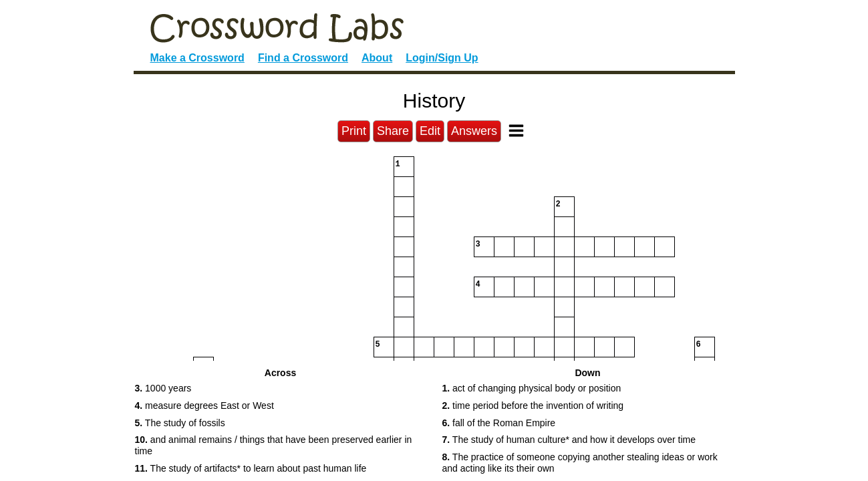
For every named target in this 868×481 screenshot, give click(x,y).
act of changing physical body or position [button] (532, 388)
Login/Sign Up (442, 58)
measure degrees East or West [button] (204, 406)
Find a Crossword (303, 58)
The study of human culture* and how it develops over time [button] (569, 440)
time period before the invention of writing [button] (533, 406)
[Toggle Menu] (516, 131)
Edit (430, 131)
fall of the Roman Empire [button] (499, 423)
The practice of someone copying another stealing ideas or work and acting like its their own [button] (580, 463)
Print (354, 131)
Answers (474, 131)
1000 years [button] (163, 388)
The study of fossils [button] (180, 423)
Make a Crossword (197, 58)
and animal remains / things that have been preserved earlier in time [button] (274, 445)
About (377, 58)
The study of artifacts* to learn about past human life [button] (251, 468)
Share (393, 131)
